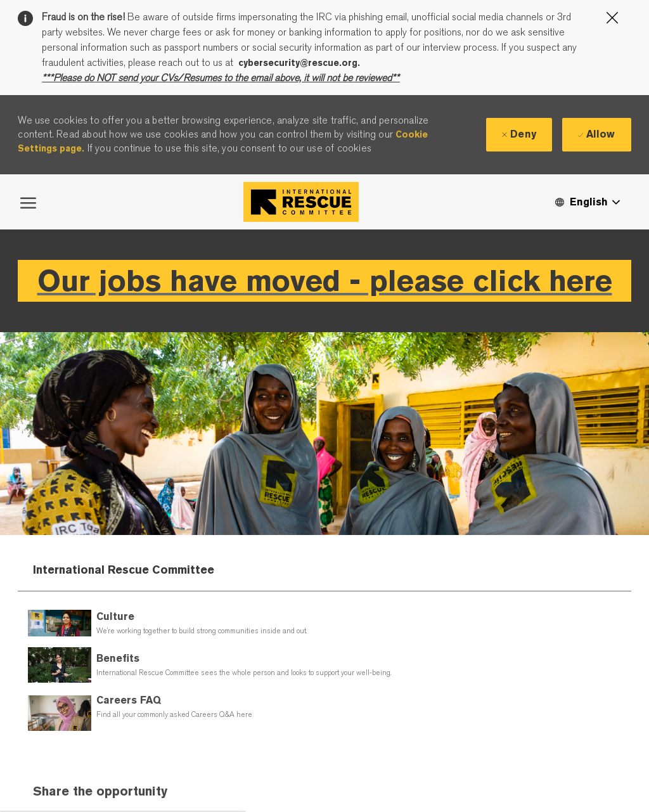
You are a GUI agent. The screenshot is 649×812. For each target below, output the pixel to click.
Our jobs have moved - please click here (325, 280)
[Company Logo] (301, 202)
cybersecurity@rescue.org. (299, 63)
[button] (587, 202)
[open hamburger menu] (28, 202)
